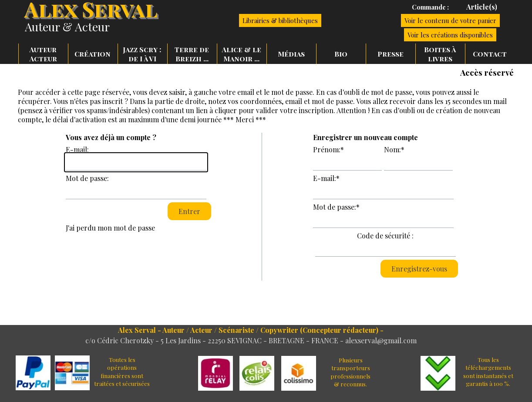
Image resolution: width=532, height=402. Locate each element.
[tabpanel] (416, 7)
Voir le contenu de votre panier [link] (450, 20)
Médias (291, 54)
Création (93, 54)
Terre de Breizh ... (192, 54)
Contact (490, 54)
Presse (391, 54)
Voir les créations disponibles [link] (450, 35)
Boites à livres (440, 54)
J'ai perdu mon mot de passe (110, 228)
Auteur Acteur (43, 54)
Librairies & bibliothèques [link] (280, 20)
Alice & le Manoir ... (241, 54)
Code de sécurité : (385, 236)
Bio (341, 54)
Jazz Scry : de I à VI (142, 54)
